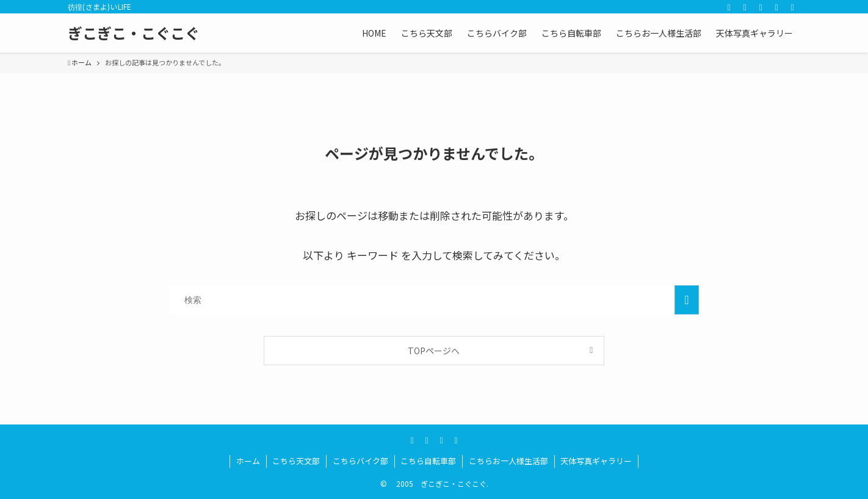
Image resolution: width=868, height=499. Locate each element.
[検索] (792, 7)
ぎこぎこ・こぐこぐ (134, 33)
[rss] (776, 7)
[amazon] (761, 7)
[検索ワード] (434, 300)
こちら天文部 (296, 461)
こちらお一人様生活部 (508, 461)
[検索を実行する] (687, 300)
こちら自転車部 (428, 461)
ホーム (248, 461)
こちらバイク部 (360, 461)
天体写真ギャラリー (596, 461)
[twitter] (729, 7)
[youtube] (745, 7)
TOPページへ (434, 351)
